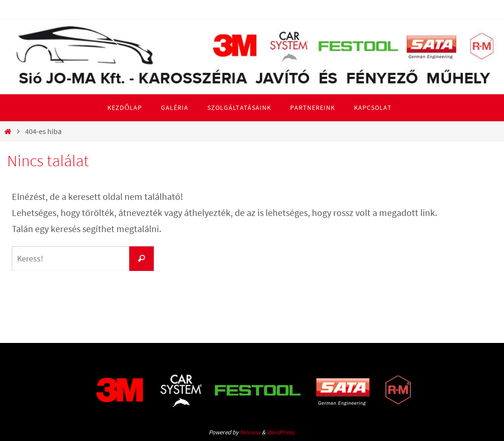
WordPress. (281, 432)
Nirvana (250, 432)
